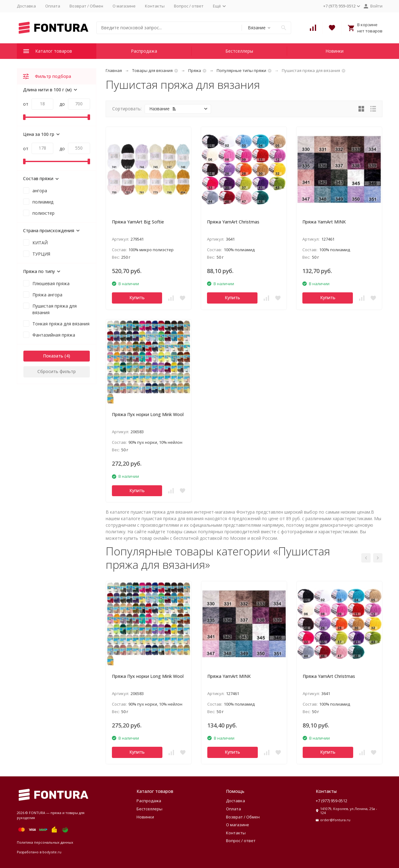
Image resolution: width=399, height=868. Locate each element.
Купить (137, 297)
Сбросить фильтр (57, 371)
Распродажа (144, 51)
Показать (53, 356)
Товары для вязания (152, 70)
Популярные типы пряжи (241, 70)
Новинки (334, 51)
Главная (114, 70)
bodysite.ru (52, 852)
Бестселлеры (239, 51)
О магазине (124, 6)
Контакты (155, 6)
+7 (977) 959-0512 (332, 801)
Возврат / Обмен (86, 6)
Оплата (53, 6)
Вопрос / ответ (189, 6)
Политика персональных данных (45, 842)
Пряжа (195, 70)
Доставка (26, 6)
